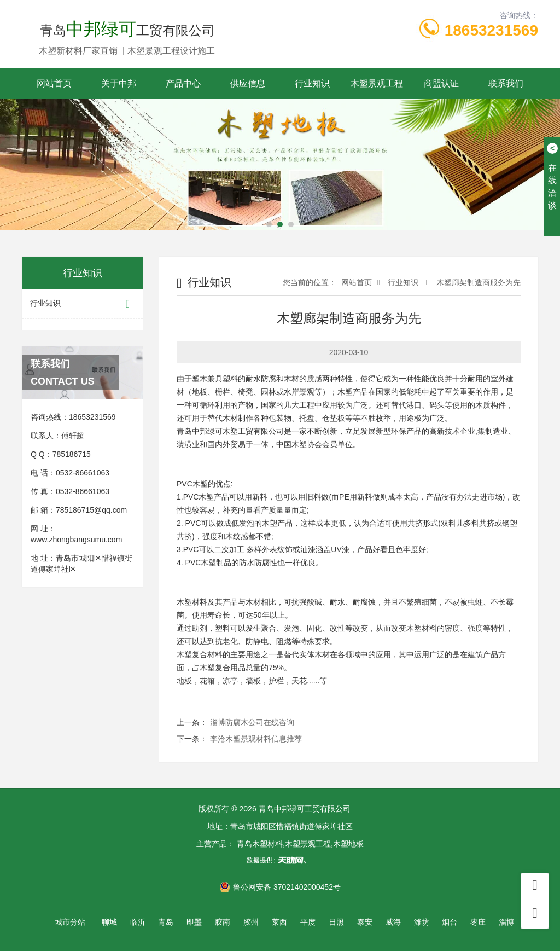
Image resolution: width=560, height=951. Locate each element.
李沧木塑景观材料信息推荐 (256, 739)
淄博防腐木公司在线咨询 (252, 722)
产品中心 (183, 83)
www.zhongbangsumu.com (76, 540)
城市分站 (70, 922)
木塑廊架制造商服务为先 (477, 282)
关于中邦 (119, 83)
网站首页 (54, 83)
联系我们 (506, 83)
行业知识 (312, 83)
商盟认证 (441, 83)
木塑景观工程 (377, 83)
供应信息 (248, 83)
